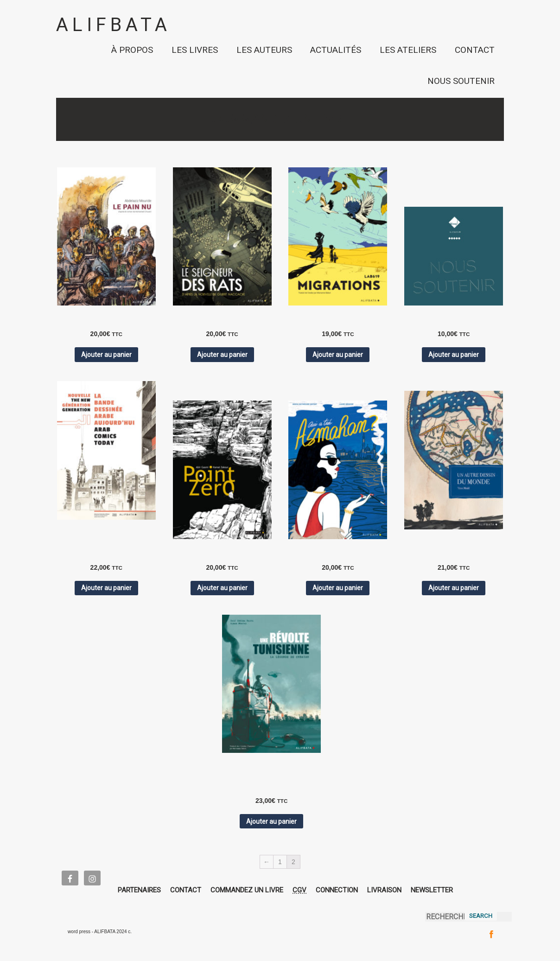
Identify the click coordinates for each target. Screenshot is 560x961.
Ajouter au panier (106, 355)
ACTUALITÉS (336, 50)
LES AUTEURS (264, 50)
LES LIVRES (195, 50)
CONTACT (475, 50)
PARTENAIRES (139, 890)
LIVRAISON (384, 890)
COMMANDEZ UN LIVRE (247, 890)
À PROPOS (132, 50)
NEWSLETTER (432, 890)
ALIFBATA (114, 25)
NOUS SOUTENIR (461, 81)
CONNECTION (337, 890)
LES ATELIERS (408, 50)
